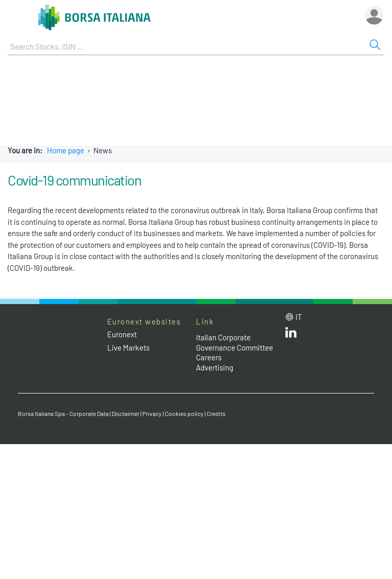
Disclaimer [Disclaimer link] (126, 413)
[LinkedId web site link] (291, 335)
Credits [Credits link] (216, 413)
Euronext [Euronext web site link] (122, 334)
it (299, 317)
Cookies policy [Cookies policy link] (184, 413)
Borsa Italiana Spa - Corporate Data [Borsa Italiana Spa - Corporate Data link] (63, 413)
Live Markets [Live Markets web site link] (128, 348)
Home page (66, 150)
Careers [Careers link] (209, 357)
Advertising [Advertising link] (215, 367)
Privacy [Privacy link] (152, 413)
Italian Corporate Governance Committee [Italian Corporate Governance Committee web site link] (235, 342)
